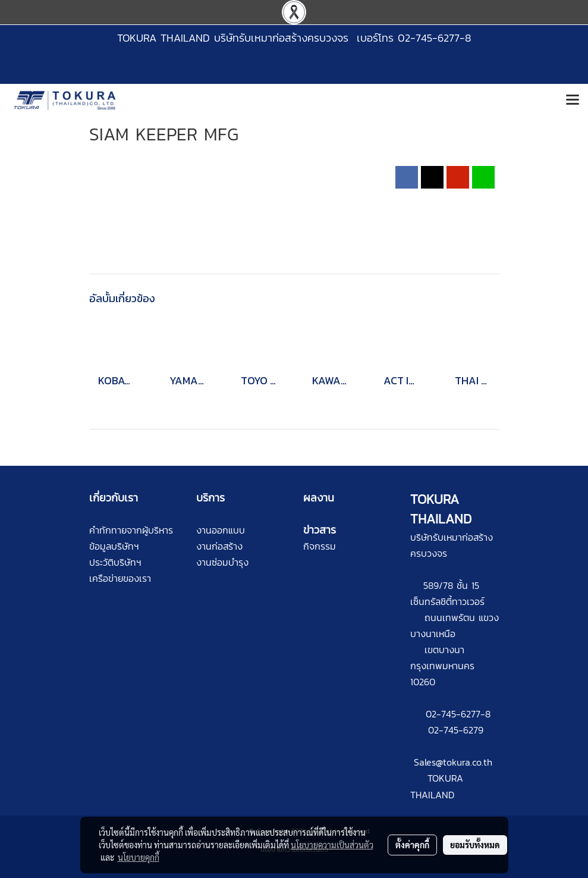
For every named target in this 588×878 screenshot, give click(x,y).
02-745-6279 (456, 730)
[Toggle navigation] (573, 101)
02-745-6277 (453, 714)
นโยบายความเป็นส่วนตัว (332, 845)
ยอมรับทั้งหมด (475, 845)
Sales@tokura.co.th (453, 762)
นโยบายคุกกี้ (139, 857)
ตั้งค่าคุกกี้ (412, 845)
